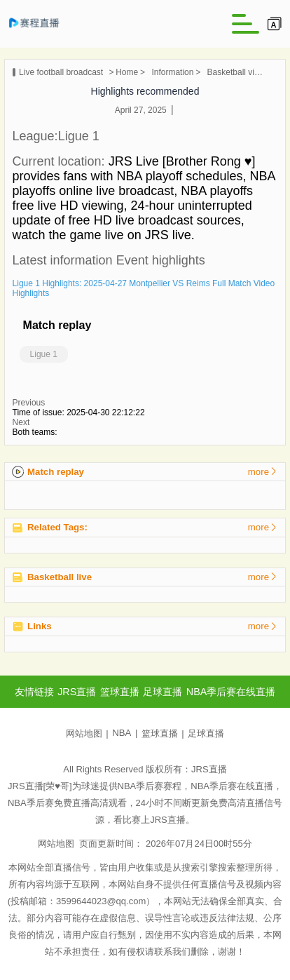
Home (127, 72)
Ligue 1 (44, 354)
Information (172, 72)
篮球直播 (160, 733)
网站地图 (84, 733)
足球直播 (206, 733)
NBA (122, 733)
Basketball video (236, 72)
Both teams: (35, 432)
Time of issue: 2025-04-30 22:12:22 (79, 412)
